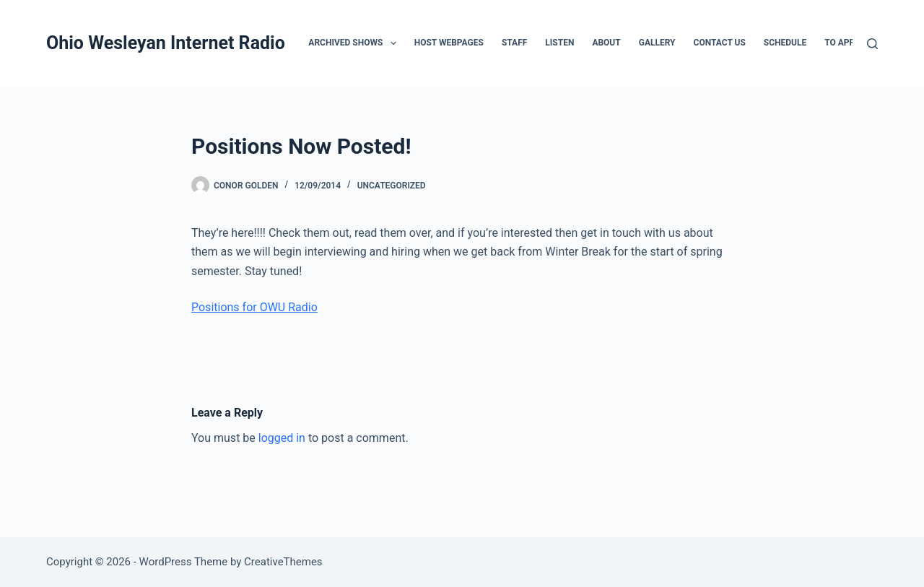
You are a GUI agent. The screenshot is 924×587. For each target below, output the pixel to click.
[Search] (872, 44)
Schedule (785, 43)
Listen (559, 43)
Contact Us (720, 43)
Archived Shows (355, 43)
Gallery (657, 43)
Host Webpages (449, 43)
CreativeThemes (283, 562)
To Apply (844, 43)
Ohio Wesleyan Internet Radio (166, 43)
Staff (514, 43)
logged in (282, 438)
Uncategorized (392, 186)
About (606, 43)
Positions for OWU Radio (254, 307)
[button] (393, 43)
